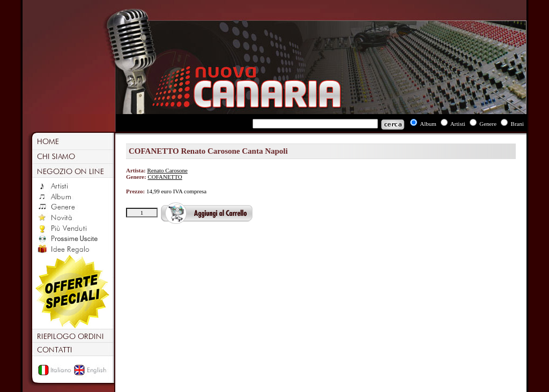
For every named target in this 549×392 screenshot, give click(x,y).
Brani (517, 124)
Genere (488, 124)
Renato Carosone (167, 170)
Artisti (458, 124)
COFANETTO (165, 177)
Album (428, 124)
